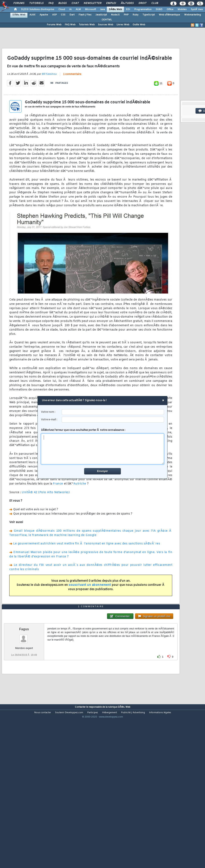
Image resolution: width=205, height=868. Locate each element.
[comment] (103, 449)
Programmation (143, 9)
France (58, 505)
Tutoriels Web (87, 25)
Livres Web (123, 25)
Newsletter (92, 3)
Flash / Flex (85, 15)
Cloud (62, 9)
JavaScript (101, 15)
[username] (113, 412)
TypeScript (149, 15)
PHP (126, 15)
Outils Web (139, 25)
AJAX (32, 15)
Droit (143, 3)
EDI (128, 9)
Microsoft (90, 9)
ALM (78, 9)
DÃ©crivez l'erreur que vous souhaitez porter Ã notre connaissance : (103, 446)
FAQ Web (70, 25)
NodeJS (115, 15)
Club (155, 3)
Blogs (62, 3)
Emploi (111, 3)
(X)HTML (107, 20)
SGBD (159, 9)
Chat (75, 3)
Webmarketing (193, 15)
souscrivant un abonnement (90, 606)
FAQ (51, 3)
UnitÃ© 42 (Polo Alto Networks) (46, 514)
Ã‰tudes (127, 3)
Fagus (24, 693)
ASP (54, 15)
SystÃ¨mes (197, 9)
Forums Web (54, 25)
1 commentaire (72, 95)
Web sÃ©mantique (169, 15)
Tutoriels (36, 3)
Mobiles (182, 9)
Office (170, 9)
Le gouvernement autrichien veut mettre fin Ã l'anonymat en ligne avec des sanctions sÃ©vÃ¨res (87, 565)
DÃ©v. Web (115, 9)
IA (70, 9)
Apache (44, 15)
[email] (113, 420)
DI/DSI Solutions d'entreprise (38, 9)
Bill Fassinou (49, 95)
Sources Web (106, 25)
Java (102, 9)
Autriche (80, 505)
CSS (63, 15)
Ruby (135, 15)
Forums (19, 3)
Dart (72, 15)
